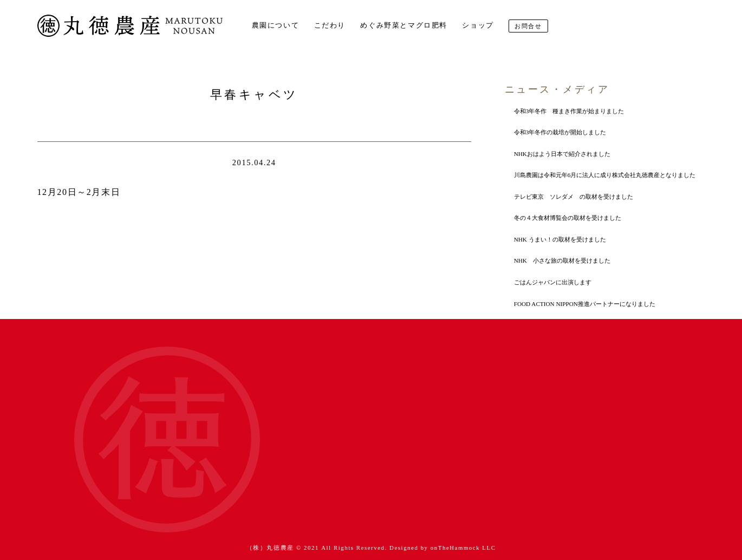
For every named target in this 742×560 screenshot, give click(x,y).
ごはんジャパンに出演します (553, 282)
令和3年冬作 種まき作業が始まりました (569, 111)
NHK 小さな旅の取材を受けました (562, 261)
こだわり (330, 25)
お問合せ (528, 26)
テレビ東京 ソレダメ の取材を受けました (574, 197)
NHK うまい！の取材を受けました (560, 239)
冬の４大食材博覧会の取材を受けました (568, 218)
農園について (276, 25)
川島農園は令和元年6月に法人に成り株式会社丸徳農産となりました (605, 175)
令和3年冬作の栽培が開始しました (560, 132)
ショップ (478, 25)
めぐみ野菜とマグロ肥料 (404, 25)
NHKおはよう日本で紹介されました (562, 154)
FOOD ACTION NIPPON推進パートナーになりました (585, 304)
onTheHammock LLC (463, 548)
